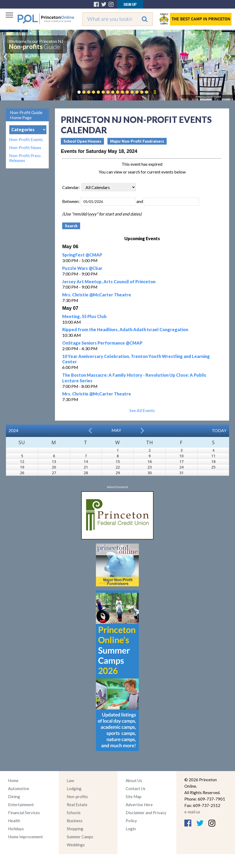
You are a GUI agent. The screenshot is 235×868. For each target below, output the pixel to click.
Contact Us (136, 788)
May (116, 430)
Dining (14, 797)
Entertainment (21, 805)
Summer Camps (80, 837)
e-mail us (192, 812)
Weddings (76, 845)
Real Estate (77, 805)
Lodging (74, 788)
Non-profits (77, 797)
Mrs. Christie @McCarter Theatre (97, 295)
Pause (155, 92)
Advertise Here (139, 805)
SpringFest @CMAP (82, 255)
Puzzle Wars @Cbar (82, 268)
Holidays (16, 829)
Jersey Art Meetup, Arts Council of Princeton (109, 282)
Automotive (19, 788)
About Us (134, 780)
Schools (74, 813)
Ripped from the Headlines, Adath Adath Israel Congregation (125, 329)
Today (219, 430)
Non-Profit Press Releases (25, 158)
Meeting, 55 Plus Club (84, 316)
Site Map (134, 797)
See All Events (142, 410)
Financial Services (24, 813)
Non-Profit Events (26, 139)
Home (13, 780)
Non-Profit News (25, 148)
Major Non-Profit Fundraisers (137, 141)
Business (75, 821)
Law (70, 780)
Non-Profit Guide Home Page (26, 115)
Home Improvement (25, 837)
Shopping (75, 829)
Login (131, 829)
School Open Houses (82, 141)
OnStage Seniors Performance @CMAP (102, 343)
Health (14, 821)
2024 (13, 430)
